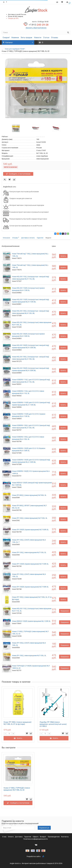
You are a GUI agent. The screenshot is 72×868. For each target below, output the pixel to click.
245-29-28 (39, 25)
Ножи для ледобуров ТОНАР (15, 49)
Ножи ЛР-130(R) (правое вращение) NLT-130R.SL (30, 564)
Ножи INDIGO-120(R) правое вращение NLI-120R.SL (31, 621)
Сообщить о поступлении (18, 174)
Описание (6, 238)
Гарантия (40, 238)
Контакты (65, 837)
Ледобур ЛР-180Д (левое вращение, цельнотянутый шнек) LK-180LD (53, 724)
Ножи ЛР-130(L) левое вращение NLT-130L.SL (29, 552)
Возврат (43, 837)
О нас (5, 837)
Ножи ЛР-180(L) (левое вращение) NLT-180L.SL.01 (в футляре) (17, 723)
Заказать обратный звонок (36, 28)
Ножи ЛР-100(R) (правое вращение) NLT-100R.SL (30, 530)
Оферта (36, 837)
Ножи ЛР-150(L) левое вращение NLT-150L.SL (29, 655)
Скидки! (6, 38)
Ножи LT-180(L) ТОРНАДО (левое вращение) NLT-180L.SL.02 (17, 789)
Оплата (11, 837)
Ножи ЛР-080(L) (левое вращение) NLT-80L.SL (29, 495)
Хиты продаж (26, 38)
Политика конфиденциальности (35, 839)
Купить (63, 256)
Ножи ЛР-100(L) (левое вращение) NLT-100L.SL (30, 518)
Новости (38, 38)
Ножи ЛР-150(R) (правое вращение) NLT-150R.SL (30, 587)
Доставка (19, 837)
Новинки (15, 38)
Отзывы (55, 38)
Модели (48, 238)
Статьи (46, 38)
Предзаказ (65, 611)
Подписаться (44, 828)
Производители (54, 837)
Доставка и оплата (28, 238)
